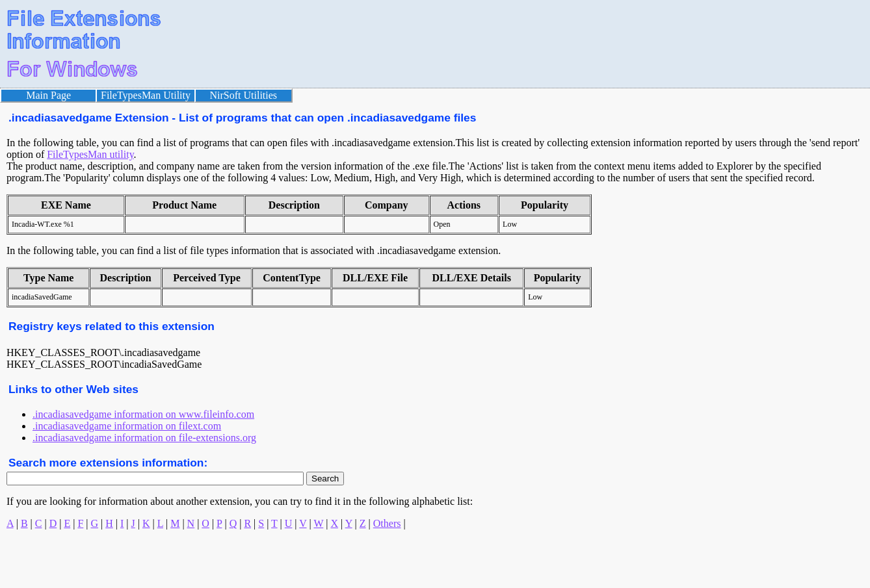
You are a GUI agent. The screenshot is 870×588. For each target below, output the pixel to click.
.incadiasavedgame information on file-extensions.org (144, 438)
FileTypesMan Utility (146, 95)
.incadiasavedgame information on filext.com (127, 426)
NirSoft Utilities (244, 95)
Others (387, 523)
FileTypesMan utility (90, 154)
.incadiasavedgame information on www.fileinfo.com (143, 414)
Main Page (48, 95)
